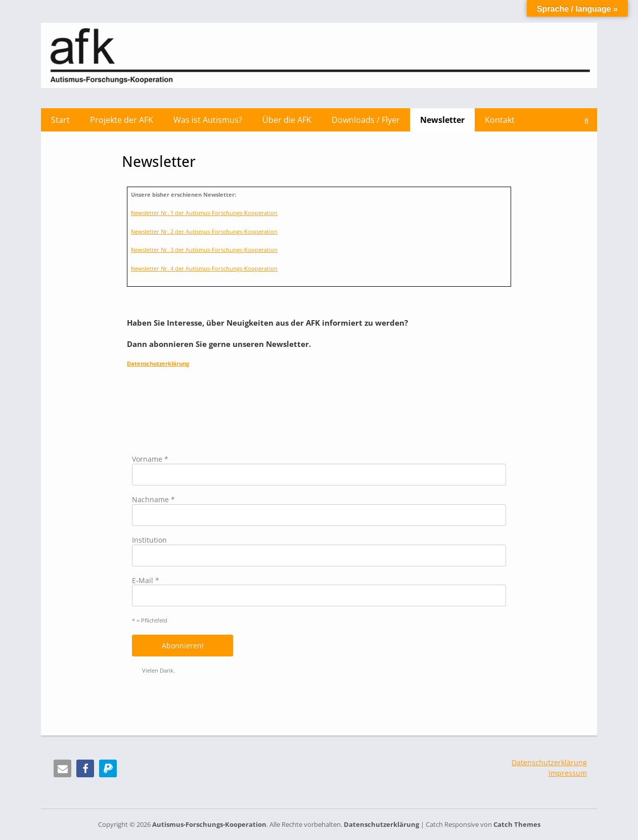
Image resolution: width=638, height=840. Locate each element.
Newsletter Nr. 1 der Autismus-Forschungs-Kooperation (204, 213)
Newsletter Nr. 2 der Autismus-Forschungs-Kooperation (204, 231)
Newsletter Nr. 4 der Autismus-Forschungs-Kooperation (204, 268)
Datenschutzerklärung (158, 363)
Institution (149, 540)
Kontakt (500, 120)
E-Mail (146, 581)
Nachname (153, 500)
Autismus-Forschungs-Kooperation (209, 824)
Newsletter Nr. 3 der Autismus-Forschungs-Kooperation (204, 250)
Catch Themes (517, 824)
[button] (62, 768)
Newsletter (442, 120)
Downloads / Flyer (366, 120)
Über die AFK (287, 120)
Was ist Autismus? (208, 120)
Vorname (150, 459)
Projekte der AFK (122, 120)
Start (60, 120)
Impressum (568, 773)
